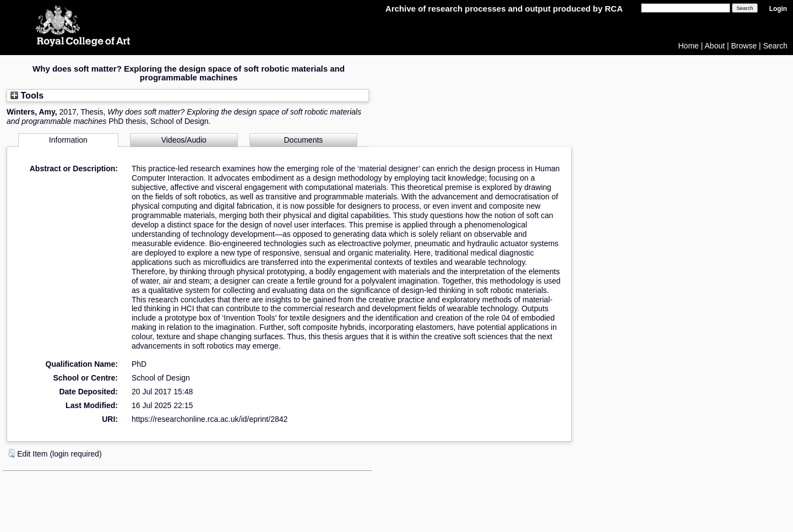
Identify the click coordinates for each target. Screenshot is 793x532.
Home (689, 46)
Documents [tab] (304, 140)
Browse (744, 46)
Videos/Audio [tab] (184, 140)
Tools (27, 95)
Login (778, 9)
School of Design (161, 378)
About (715, 46)
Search (775, 46)
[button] (12, 453)
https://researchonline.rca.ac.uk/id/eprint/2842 (210, 419)
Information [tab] (68, 140)
